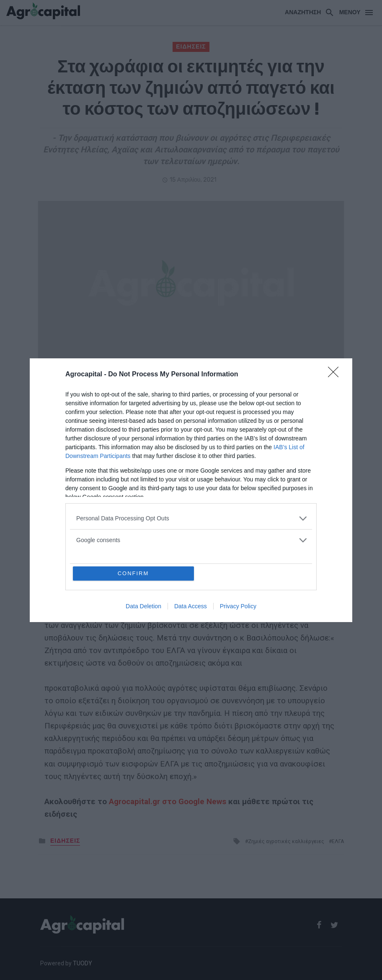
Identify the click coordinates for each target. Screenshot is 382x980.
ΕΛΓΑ (151, 424)
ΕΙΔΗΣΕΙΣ (191, 47)
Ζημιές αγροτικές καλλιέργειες (286, 841)
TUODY (83, 963)
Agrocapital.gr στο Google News (168, 802)
